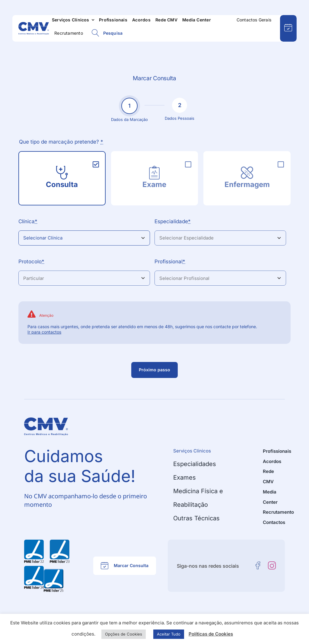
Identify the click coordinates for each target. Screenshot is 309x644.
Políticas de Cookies (211, 634)
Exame (154, 184)
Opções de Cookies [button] (124, 634)
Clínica (28, 221)
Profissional (170, 262)
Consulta (62, 184)
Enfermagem (247, 184)
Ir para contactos (44, 332)
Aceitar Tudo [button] (169, 634)
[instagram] (272, 566)
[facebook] (258, 566)
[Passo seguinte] (154, 370)
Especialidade (173, 221)
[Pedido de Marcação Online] (288, 28)
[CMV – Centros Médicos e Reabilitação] (34, 24)
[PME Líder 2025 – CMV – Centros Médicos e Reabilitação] (54, 571)
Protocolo (31, 262)
